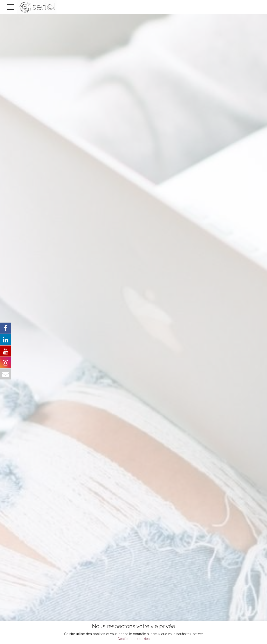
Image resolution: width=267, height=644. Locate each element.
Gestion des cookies (134, 639)
